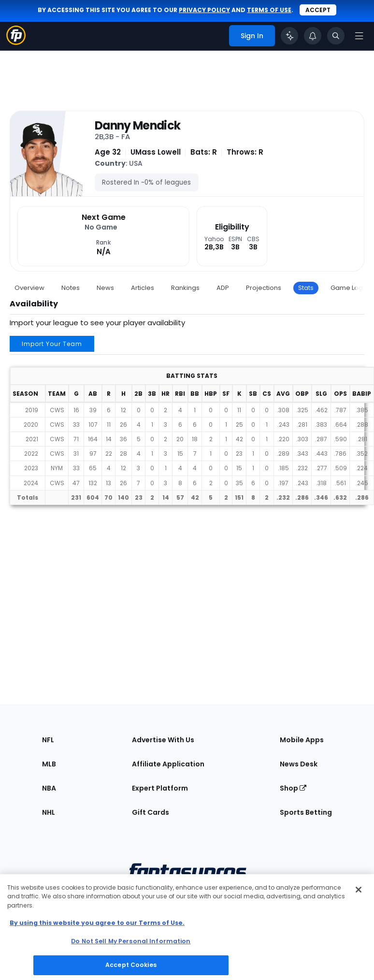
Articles (143, 288)
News (105, 288)
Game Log (347, 288)
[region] (187, 927)
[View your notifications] (313, 36)
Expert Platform (160, 788)
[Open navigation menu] (359, 36)
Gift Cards (151, 812)
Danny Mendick (138, 126)
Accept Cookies (131, 965)
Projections (264, 288)
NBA (49, 788)
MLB (49, 764)
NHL (49, 812)
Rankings (185, 288)
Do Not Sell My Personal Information (131, 941)
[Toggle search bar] (336, 36)
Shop (293, 788)
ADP (223, 288)
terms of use (269, 10)
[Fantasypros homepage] (16, 42)
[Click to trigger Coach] (289, 36)
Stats (306, 288)
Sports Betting (306, 812)
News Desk (299, 764)
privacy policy (204, 10)
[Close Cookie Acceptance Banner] (359, 890)
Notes (71, 288)
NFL (48, 740)
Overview (29, 288)
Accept (318, 10)
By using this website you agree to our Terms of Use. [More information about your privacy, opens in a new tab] (97, 923)
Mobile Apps (302, 740)
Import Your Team (52, 344)
